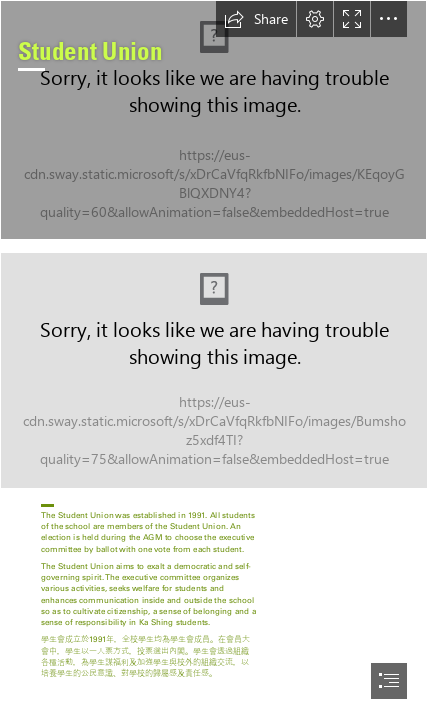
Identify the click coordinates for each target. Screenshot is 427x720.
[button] (256, 19)
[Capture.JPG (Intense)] (213, 369)
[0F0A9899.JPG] (213, 120)
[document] (213, 360)
